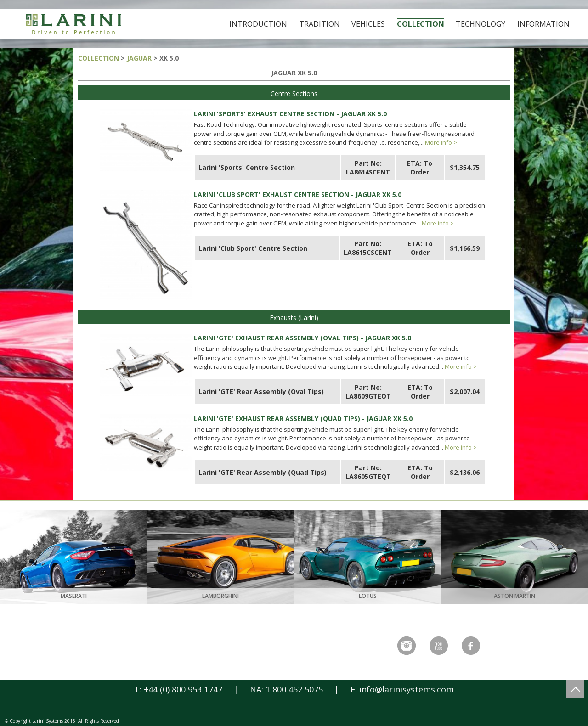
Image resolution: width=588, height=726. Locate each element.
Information (543, 24)
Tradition (319, 24)
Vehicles (368, 24)
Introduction (258, 24)
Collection (421, 24)
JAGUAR (139, 58)
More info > (441, 142)
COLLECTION (99, 58)
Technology (481, 24)
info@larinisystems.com (407, 689)
